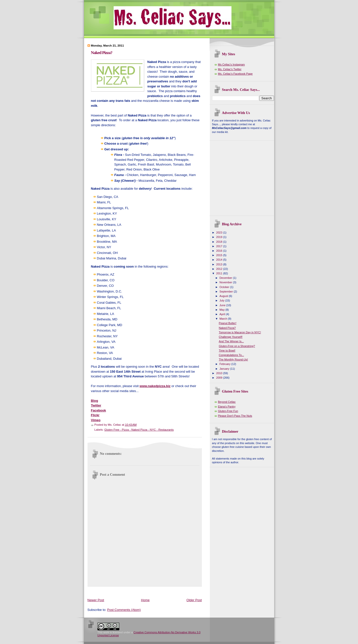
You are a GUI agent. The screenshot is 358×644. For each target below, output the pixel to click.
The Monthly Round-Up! (233, 359)
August (224, 296)
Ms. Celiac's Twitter (230, 69)
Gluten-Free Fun (228, 411)
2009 (220, 378)
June (223, 305)
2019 (220, 237)
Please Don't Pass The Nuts (235, 416)
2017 (220, 246)
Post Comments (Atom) (124, 610)
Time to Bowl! (227, 351)
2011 (220, 273)
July (222, 300)
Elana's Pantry (227, 407)
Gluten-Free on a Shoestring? (237, 346)
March (224, 319)
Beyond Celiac (227, 402)
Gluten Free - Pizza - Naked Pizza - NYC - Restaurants (139, 430)
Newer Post (96, 600)
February (225, 364)
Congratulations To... (231, 355)
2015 (220, 255)
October (225, 287)
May (223, 310)
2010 (220, 373)
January (225, 369)
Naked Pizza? (102, 53)
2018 (220, 242)
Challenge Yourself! (231, 337)
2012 (220, 269)
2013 (220, 264)
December (226, 278)
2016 (220, 251)
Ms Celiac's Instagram (231, 64)
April (223, 314)
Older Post (194, 600)
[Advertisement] (178, 591)
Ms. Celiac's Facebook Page (235, 74)
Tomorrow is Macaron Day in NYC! (240, 332)
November (226, 282)
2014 (220, 260)
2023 (220, 233)
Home (145, 600)
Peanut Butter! (228, 323)
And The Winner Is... (231, 341)
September (227, 292)
